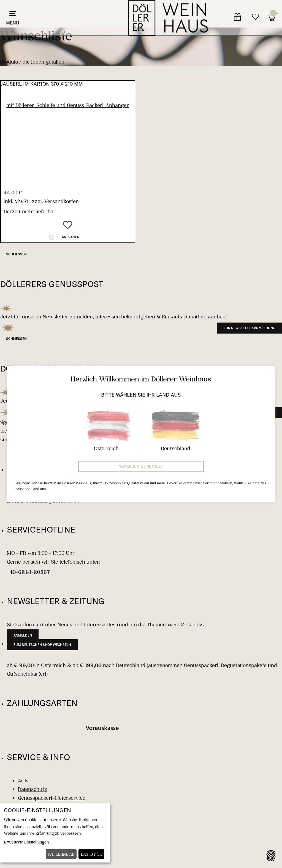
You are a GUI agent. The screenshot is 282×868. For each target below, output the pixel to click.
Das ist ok (92, 854)
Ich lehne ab (61, 854)
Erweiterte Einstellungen (26, 842)
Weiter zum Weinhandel (141, 466)
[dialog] (55, 833)
